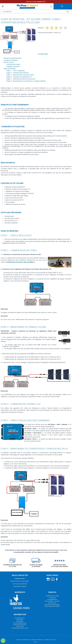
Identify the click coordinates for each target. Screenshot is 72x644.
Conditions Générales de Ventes (23, 640)
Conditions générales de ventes (20, 628)
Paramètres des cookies (52, 596)
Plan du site (53, 640)
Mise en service (9, 62)
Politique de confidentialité (37, 640)
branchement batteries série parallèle (20, 262)
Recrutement (20, 620)
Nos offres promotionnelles (52, 605)
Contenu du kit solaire (13, 64)
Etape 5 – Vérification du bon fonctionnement (21, 79)
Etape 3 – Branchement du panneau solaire (20, 75)
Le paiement (52, 598)
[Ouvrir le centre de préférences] (3, 641)
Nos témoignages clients (20, 623)
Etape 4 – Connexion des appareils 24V (19, 77)
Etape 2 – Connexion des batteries (18, 73)
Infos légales (20, 621)
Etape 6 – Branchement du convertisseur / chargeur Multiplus (26, 81)
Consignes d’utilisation (11, 60)
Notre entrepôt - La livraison (52, 601)
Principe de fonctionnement (12, 58)
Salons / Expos (20, 626)
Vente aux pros (52, 603)
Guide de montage (10, 68)
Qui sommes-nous (20, 618)
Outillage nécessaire (13, 66)
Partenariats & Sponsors (20, 625)
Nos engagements (52, 599)
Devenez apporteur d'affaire (52, 606)
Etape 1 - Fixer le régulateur (16, 71)
